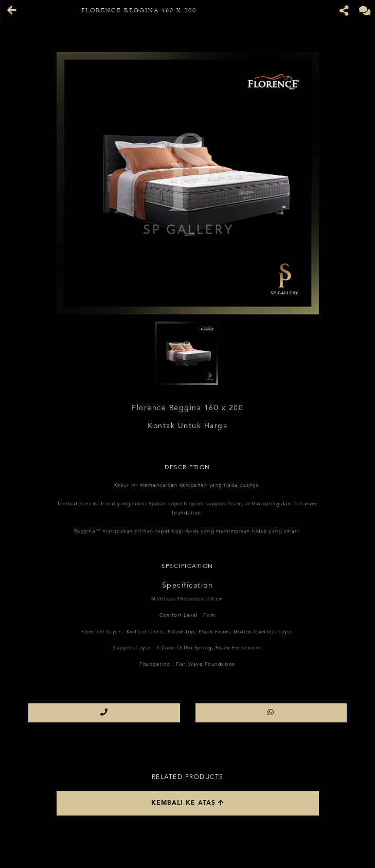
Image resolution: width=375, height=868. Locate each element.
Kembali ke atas (188, 803)
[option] (188, 183)
